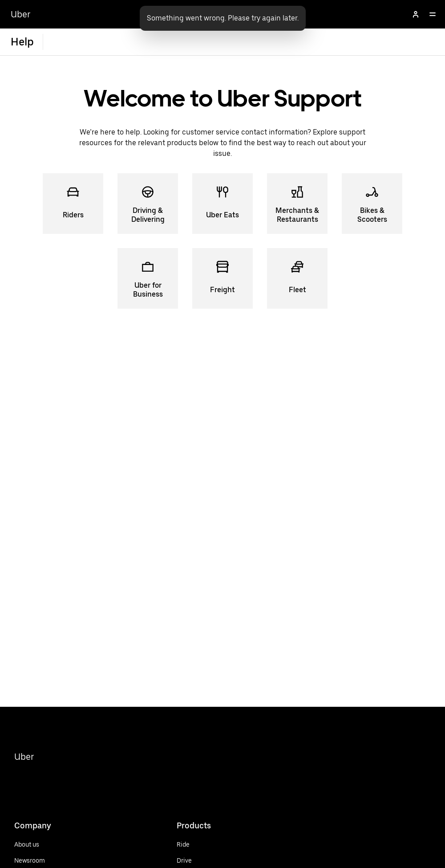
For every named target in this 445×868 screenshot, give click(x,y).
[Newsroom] (30, 860)
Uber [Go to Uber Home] (21, 14)
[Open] (433, 14)
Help (22, 42)
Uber (24, 757)
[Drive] (202, 860)
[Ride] (202, 844)
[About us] (30, 844)
